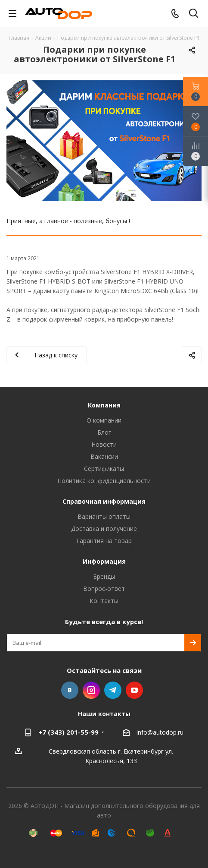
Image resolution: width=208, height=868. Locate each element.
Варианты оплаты (104, 516)
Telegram (113, 690)
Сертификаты (104, 469)
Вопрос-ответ (104, 589)
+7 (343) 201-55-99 (68, 732)
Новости (104, 444)
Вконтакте (70, 690)
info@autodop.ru (160, 732)
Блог (104, 432)
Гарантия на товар (104, 541)
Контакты (104, 601)
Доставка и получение (104, 529)
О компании (104, 420)
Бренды (104, 576)
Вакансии (104, 456)
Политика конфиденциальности (104, 481)
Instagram (91, 690)
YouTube (134, 690)
